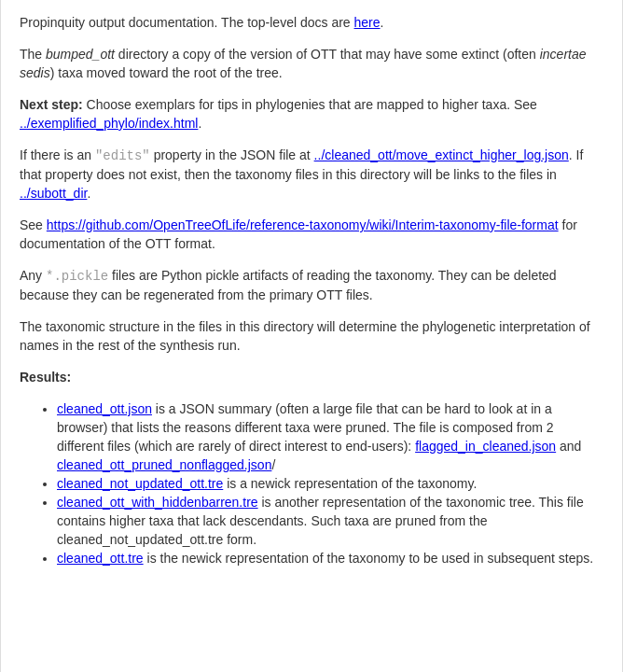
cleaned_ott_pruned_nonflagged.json (164, 465)
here (367, 22)
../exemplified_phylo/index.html (109, 123)
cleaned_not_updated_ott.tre (140, 483)
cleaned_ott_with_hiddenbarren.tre (158, 502)
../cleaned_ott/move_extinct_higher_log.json (442, 155)
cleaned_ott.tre (100, 558)
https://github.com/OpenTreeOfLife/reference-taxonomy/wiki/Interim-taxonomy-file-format (303, 225)
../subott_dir (53, 193)
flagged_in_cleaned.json (485, 446)
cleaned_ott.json (104, 409)
